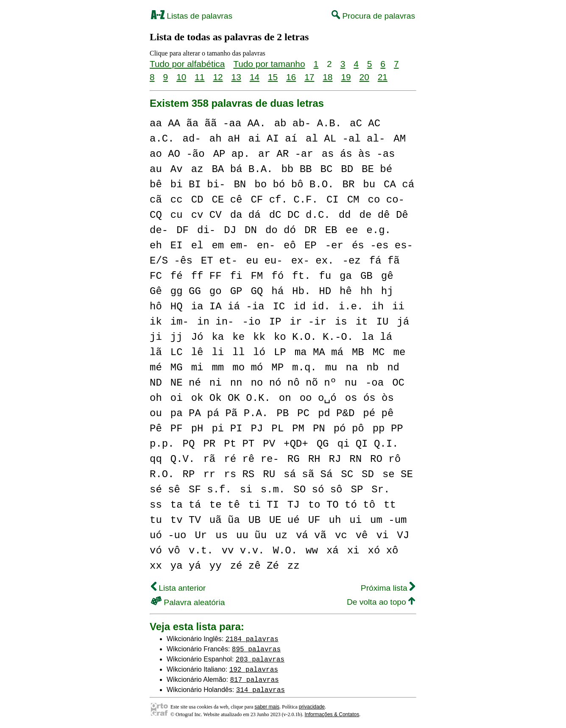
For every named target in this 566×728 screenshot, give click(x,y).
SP (357, 490)
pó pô (349, 429)
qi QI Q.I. (368, 444)
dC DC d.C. (300, 215)
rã (209, 459)
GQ (257, 291)
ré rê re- (251, 459)
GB (367, 276)
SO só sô (318, 490)
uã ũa (225, 520)
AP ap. (231, 154)
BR (348, 185)
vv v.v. (243, 551)
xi (353, 551)
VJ (403, 535)
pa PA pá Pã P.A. (219, 413)
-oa (375, 383)
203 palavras (260, 659)
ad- (192, 139)
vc (341, 535)
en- (266, 246)
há (277, 291)
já (403, 322)
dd (345, 215)
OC (398, 383)
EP (311, 246)
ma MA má (319, 352)
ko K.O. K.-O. (314, 337)
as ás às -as (358, 154)
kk (259, 337)
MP (277, 368)
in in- (215, 322)
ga (346, 276)
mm (218, 368)
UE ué (284, 520)
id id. (312, 307)
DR (311, 230)
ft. (301, 276)
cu (177, 215)
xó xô (383, 551)
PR (209, 444)
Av (177, 169)
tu (156, 520)
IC (279, 307)
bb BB (296, 169)
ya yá (186, 566)
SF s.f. (210, 490)
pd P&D (336, 413)
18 (328, 77)
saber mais (267, 707)
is (341, 322)
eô (290, 246)
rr (209, 474)
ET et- (219, 261)
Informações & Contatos (332, 714)
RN (355, 459)
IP (275, 322)
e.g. (379, 230)
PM (298, 429)
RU (269, 474)
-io (251, 322)
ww (312, 551)
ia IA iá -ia (228, 307)
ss (156, 505)
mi (197, 368)
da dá (245, 215)
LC (177, 352)
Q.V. (183, 459)
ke (238, 337)
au (156, 169)
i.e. (351, 307)
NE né (186, 383)
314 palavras (261, 689)
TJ (294, 505)
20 (364, 77)
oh (156, 398)
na (352, 368)
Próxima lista (388, 588)
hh (367, 291)
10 (181, 77)
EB (331, 230)
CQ (156, 215)
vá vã (311, 535)
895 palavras (256, 649)
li (218, 352)
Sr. (381, 490)
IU (382, 322)
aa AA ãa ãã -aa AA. (208, 124)
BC (326, 169)
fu (325, 276)
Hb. (301, 291)
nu (351, 383)
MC (379, 352)
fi (236, 276)
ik (156, 322)
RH (314, 459)
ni (216, 383)
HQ (177, 307)
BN (240, 185)
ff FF (206, 276)
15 (273, 77)
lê (197, 352)
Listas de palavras (192, 16)
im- (180, 322)
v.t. (201, 551)
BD (347, 169)
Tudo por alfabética (187, 64)
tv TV (186, 520)
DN (251, 230)
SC (347, 474)
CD (197, 200)
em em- (230, 246)
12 (218, 77)
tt (390, 505)
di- (206, 230)
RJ (335, 459)
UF (314, 520)
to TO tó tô (342, 505)
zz (294, 566)
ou (156, 413)
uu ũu (251, 535)
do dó (281, 230)
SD (368, 474)
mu (331, 368)
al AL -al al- (345, 139)
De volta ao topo (381, 602)
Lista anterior (178, 588)
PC (303, 413)
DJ (230, 230)
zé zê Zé (255, 566)
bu (369, 185)
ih (378, 307)
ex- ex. (313, 261)
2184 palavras (252, 639)
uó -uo (168, 535)
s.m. (273, 490)
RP (189, 474)
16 (291, 77)
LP (280, 352)
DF (183, 230)
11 (199, 77)
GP (236, 291)
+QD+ (296, 444)
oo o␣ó (318, 398)
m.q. (304, 368)
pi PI (227, 429)
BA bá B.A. (242, 169)
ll (238, 352)
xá (333, 551)
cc (177, 200)
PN (319, 429)
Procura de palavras (373, 16)
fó (277, 276)
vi (382, 535)
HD (325, 291)
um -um (388, 520)
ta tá (186, 505)
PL (277, 429)
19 (346, 77)
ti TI (264, 505)
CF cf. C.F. (284, 200)
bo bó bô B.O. (294, 185)
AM (400, 139)
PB (283, 413)
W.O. (285, 551)
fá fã (385, 261)
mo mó (248, 368)
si (246, 490)
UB (255, 520)
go (216, 291)
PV (269, 444)
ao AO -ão (177, 154)
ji (156, 337)
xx (156, 566)
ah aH (225, 139)
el (197, 246)
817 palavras (254, 679)
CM (353, 200)
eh (156, 246)
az (197, 169)
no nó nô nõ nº (293, 383)
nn (236, 383)
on (285, 398)
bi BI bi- (198, 185)
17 (309, 77)
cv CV (206, 215)
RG (294, 459)
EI (177, 246)
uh (335, 520)
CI (333, 200)
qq (156, 459)
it (362, 322)
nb (372, 368)
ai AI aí (273, 139)
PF (177, 429)
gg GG (186, 291)
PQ (189, 444)
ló (259, 352)
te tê (225, 505)
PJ (257, 429)
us (222, 535)
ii (398, 307)
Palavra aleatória (188, 602)
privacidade (312, 707)
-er (334, 246)
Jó (197, 337)
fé (177, 276)
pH (197, 429)
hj (387, 291)
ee (352, 230)
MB (358, 352)
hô (156, 307)
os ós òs (369, 398)
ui (355, 520)
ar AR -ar (286, 154)
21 (383, 77)
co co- (386, 200)
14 (255, 77)
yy (216, 566)
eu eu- (264, 261)
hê (346, 291)
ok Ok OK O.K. (231, 398)
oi (177, 398)
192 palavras (254, 669)
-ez (351, 261)
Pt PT (239, 444)
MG (177, 368)
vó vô (165, 551)
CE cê (227, 200)
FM (257, 276)
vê (362, 535)
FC (156, 276)
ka (218, 337)
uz (281, 535)
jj (177, 337)
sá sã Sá (308, 474)
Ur (201, 535)
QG (323, 444)
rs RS (239, 474)
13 (236, 77)
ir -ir (308, 322)
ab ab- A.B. (308, 124)
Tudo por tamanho (269, 64)
